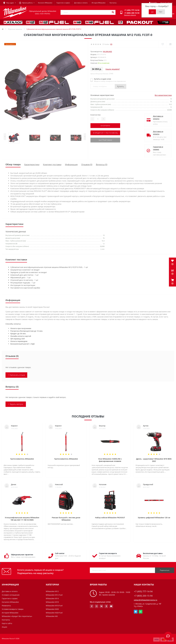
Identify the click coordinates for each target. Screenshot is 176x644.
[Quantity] (98, 119)
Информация (71, 165)
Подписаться (165, 570)
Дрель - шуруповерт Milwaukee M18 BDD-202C (154, 460)
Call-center (60, 553)
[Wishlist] (163, 44)
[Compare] (170, 44)
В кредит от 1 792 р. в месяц (105, 133)
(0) (111, 44)
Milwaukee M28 (52, 609)
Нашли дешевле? (113, 69)
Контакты (113, 3)
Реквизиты (6, 606)
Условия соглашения (11, 595)
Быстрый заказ (105, 140)
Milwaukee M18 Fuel (54, 606)
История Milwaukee (99, 3)
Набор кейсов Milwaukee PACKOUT (110, 518)
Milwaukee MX (52, 616)
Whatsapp (141, 612)
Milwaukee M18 (52, 602)
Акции (4, 627)
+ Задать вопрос (16, 404)
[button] (172, 282)
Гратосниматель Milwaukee (22, 459)
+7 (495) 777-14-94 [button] (143, 591)
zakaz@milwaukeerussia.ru (146, 600)
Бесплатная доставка (153, 553)
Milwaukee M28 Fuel (54, 613)
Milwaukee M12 (52, 591)
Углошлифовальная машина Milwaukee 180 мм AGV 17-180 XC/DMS (22, 519)
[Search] (113, 12)
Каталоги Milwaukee (45, 3)
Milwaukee (107, 51)
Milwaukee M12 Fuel (54, 595)
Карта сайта (7, 623)
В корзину (105, 126)
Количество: (96, 115)
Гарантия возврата (108, 553)
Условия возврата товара (13, 609)
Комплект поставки (52, 165)
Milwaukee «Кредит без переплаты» (17, 616)
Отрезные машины (15, 29)
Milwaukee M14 (52, 598)
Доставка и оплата (81, 3)
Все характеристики (163, 95)
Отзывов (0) (87, 165)
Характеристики (32, 165)
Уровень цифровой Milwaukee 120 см (154, 518)
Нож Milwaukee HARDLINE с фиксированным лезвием (110, 460)
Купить (121, 86)
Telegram (136, 612)
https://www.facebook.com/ (92, 606)
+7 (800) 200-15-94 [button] (143, 596)
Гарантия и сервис (63, 3)
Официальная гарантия (22, 555)
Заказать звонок (130, 15)
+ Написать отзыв (16, 375)
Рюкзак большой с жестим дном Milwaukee (66, 519)
